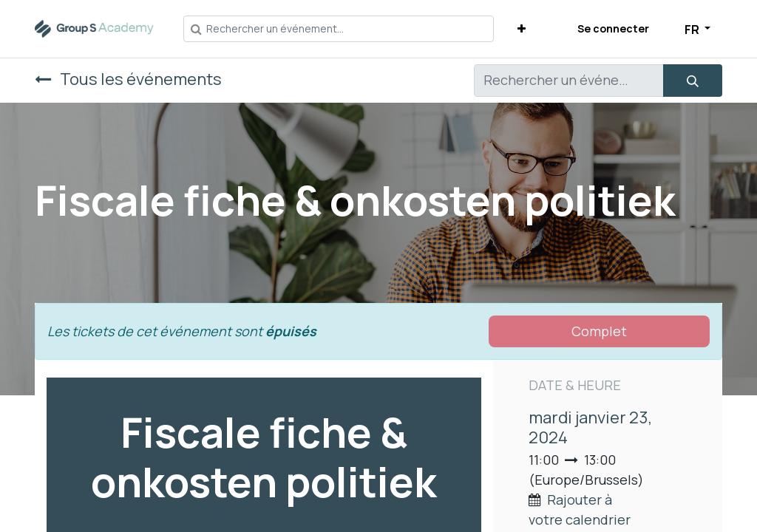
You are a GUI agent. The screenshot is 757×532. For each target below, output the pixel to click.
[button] (522, 28)
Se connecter (613, 28)
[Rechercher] (693, 81)
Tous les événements (128, 79)
